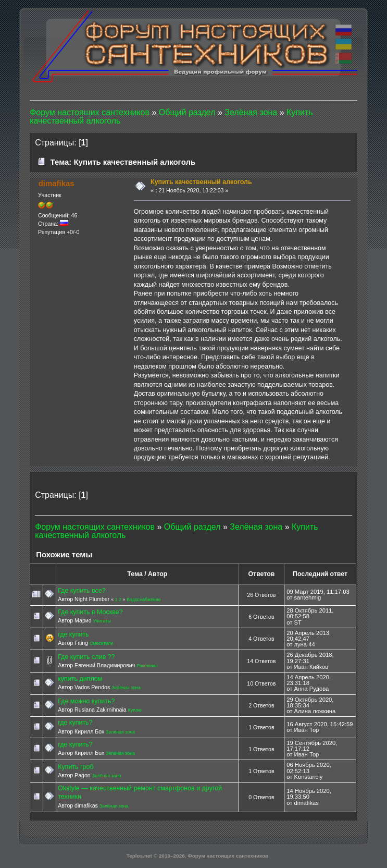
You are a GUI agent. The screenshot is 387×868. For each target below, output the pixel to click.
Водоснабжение (143, 600)
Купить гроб (76, 767)
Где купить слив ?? (86, 657)
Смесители (101, 643)
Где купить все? (82, 591)
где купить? (75, 723)
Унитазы (102, 621)
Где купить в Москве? (90, 612)
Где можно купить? (86, 701)
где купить (73, 634)
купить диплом (80, 679)
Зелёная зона (126, 688)
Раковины (147, 666)
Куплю (135, 710)
